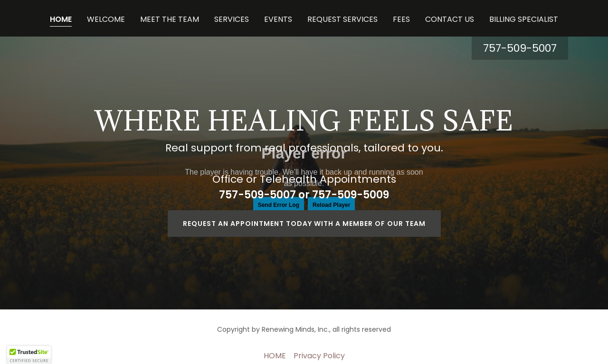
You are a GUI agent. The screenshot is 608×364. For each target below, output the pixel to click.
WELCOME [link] (106, 19)
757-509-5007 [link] (520, 48)
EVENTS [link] (278, 19)
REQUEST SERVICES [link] (342, 19)
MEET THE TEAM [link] (170, 19)
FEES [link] (401, 19)
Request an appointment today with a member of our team (304, 224)
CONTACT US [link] (450, 19)
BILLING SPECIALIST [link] (524, 19)
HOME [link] (61, 19)
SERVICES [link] (232, 19)
